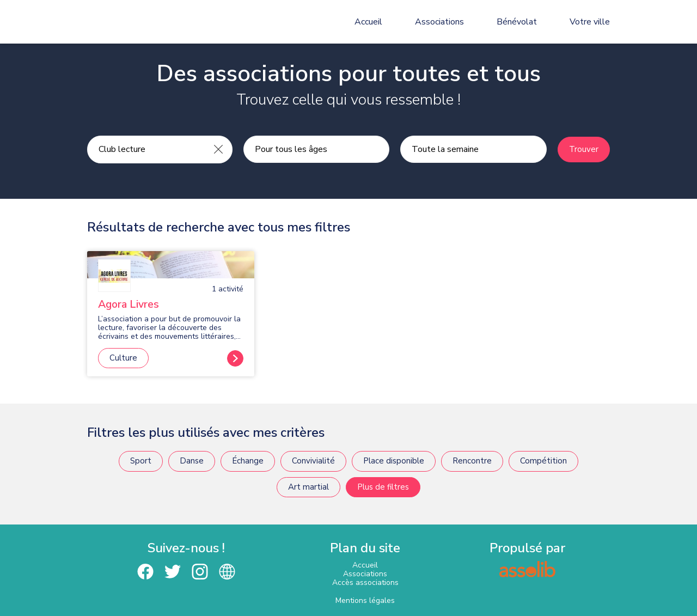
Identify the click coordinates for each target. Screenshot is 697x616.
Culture (123, 358)
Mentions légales (365, 600)
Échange (248, 461)
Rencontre (472, 461)
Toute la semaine (445, 149)
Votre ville (590, 22)
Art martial (308, 487)
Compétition (543, 461)
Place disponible (394, 461)
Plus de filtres (383, 487)
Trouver (584, 149)
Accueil (368, 22)
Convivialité (313, 461)
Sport (141, 461)
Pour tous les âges (291, 149)
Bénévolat (517, 22)
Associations (439, 22)
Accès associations (365, 583)
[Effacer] (218, 149)
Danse (192, 461)
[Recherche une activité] (146, 149)
